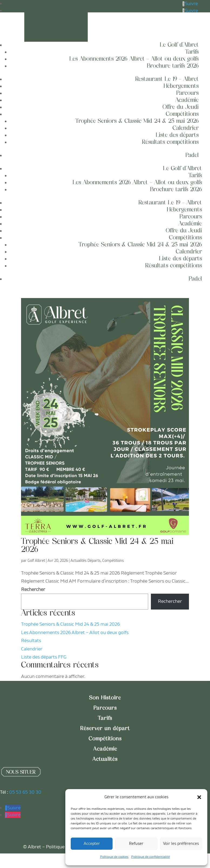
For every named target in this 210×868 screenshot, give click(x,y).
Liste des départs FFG (44, 664)
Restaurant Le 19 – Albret (167, 79)
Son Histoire (105, 704)
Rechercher (33, 596)
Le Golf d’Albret (179, 45)
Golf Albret (36, 567)
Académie (187, 100)
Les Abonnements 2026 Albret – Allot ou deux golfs (134, 59)
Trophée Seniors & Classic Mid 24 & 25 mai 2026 (137, 121)
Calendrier (186, 128)
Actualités (105, 766)
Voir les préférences (181, 844)
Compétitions (182, 114)
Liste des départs (177, 135)
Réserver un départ (105, 735)
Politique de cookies (114, 857)
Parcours (187, 93)
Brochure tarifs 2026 (173, 66)
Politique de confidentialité (150, 857)
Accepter (92, 844)
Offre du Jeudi (181, 107)
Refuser (136, 844)
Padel (192, 155)
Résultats (31, 647)
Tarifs (192, 52)
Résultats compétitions (170, 142)
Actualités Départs (86, 567)
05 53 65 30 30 (25, 798)
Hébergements (181, 86)
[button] (199, 797)
